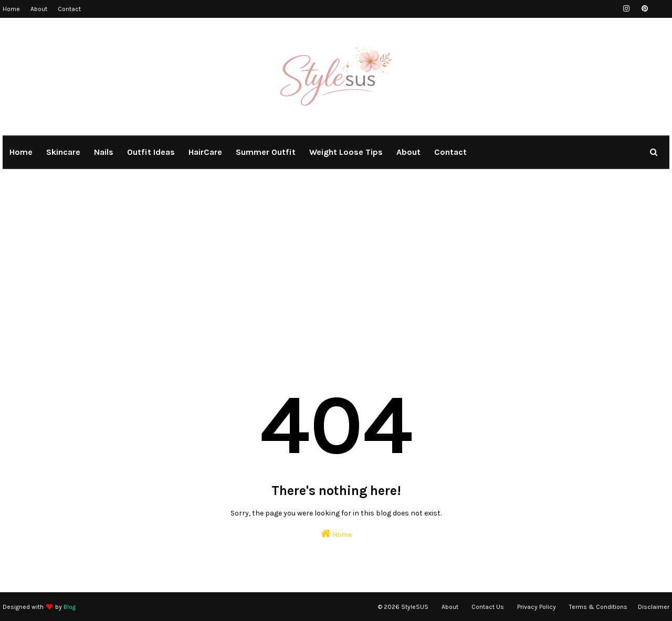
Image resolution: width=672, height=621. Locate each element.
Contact (69, 9)
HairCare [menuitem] (205, 152)
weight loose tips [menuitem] (346, 152)
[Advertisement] (336, 262)
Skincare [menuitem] (63, 152)
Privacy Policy (537, 607)
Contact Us (488, 607)
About (39, 9)
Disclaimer (654, 607)
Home (11, 9)
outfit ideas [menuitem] (151, 152)
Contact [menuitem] (450, 152)
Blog (70, 607)
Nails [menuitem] (104, 152)
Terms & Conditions (598, 607)
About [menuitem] (408, 152)
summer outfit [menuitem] (266, 152)
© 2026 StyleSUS (403, 607)
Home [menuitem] (21, 152)
